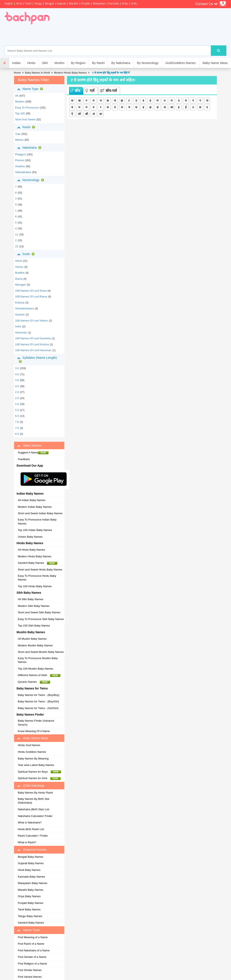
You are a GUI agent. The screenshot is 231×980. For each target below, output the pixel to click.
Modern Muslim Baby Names (35, 645)
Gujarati (62, 3)
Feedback (24, 459)
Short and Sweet (25, 119)
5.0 (17, 404)
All (17, 96)
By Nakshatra (121, 63)
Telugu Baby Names (30, 916)
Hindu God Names (29, 745)
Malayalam (99, 3)
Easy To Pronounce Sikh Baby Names (41, 619)
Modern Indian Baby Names (35, 507)
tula (18, 134)
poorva (19, 160)
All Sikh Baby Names (30, 599)
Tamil (28, 3)
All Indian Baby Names (32, 500)
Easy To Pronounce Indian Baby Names (37, 522)
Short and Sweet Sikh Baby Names (39, 612)
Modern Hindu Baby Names (70, 73)
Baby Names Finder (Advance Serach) (36, 723)
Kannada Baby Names (31, 877)
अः (101, 114)
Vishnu (19, 267)
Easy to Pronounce (27, 108)
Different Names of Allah (39, 675)
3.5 (17, 380)
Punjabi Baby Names (30, 903)
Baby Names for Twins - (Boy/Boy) (39, 695)
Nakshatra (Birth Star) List (34, 809)
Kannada (114, 3)
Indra (18, 326)
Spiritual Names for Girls (39, 778)
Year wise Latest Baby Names (36, 765)
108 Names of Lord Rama (31, 297)
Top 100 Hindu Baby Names (35, 586)
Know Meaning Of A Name (34, 731)
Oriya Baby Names (29, 896)
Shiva (19, 261)
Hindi (19, 3)
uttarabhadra (23, 172)
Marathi (74, 3)
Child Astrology (31, 786)
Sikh (45, 63)
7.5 (17, 428)
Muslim (60, 63)
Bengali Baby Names (30, 857)
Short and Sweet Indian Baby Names (40, 513)
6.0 (17, 416)
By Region (78, 63)
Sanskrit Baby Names (38, 563)
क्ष (150, 107)
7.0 (17, 422)
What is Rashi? (27, 842)
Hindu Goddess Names (32, 752)
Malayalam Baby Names (33, 883)
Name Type (31, 89)
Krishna (20, 303)
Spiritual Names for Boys (40, 772)
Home (17, 73)
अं (94, 114)
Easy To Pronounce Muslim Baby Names (38, 660)
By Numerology (148, 63)
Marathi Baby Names (30, 890)
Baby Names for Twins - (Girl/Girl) (38, 708)
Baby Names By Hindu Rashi (35, 793)
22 (17, 246)
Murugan (20, 285)
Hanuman (21, 332)
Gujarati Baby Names (31, 863)
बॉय (75, 91)
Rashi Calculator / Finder (33, 836)
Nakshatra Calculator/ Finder (35, 816)
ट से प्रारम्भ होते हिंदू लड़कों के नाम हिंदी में (110, 73)
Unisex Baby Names (30, 537)
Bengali (49, 3)
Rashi (27, 127)
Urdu (134, 3)
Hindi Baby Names (29, 870)
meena (19, 140)
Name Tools (29, 930)
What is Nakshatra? (30, 822)
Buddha (20, 273)
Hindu (31, 63)
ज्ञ (158, 107)
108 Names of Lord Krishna (32, 344)
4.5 (17, 386)
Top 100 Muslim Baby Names (36, 669)
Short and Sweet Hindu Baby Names (40, 570)
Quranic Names (34, 682)
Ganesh (20, 315)
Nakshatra (30, 148)
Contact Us (206, 4)
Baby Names (29, 445)
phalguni (20, 154)
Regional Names (32, 850)
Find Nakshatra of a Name (34, 950)
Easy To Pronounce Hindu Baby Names (37, 578)
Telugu (38, 3)
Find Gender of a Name (32, 957)
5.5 (17, 410)
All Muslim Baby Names (32, 639)
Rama (19, 279)
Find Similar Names (30, 970)
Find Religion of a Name (32, 964)
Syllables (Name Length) (37, 359)
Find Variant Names (30, 977)
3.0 (17, 368)
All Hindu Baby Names (31, 550)
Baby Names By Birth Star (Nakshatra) (34, 801)
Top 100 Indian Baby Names (35, 530)
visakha (20, 166)
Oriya (125, 3)
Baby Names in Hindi (37, 73)
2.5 (17, 398)
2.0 (17, 392)
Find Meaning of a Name (33, 937)
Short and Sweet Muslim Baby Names (41, 652)
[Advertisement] (125, 35)
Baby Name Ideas (215, 63)
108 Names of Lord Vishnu (32, 321)
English (9, 3)
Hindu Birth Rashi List (31, 829)
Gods (27, 254)
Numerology (31, 180)
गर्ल (90, 91)
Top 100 (20, 113)
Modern (20, 101)
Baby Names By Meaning (33, 759)
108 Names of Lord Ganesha (33, 338)
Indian (16, 63)
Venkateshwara (24, 308)
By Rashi (98, 63)
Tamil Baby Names (29, 909)
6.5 (17, 434)
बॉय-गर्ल (108, 91)
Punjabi (86, 3)
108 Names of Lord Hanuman (33, 350)
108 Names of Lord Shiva (31, 291)
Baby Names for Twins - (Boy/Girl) (38, 701)
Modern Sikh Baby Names (34, 606)
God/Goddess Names (180, 63)
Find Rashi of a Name (31, 944)
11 (17, 234)
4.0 (17, 374)
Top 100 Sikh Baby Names (34, 626)
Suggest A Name (33, 453)
